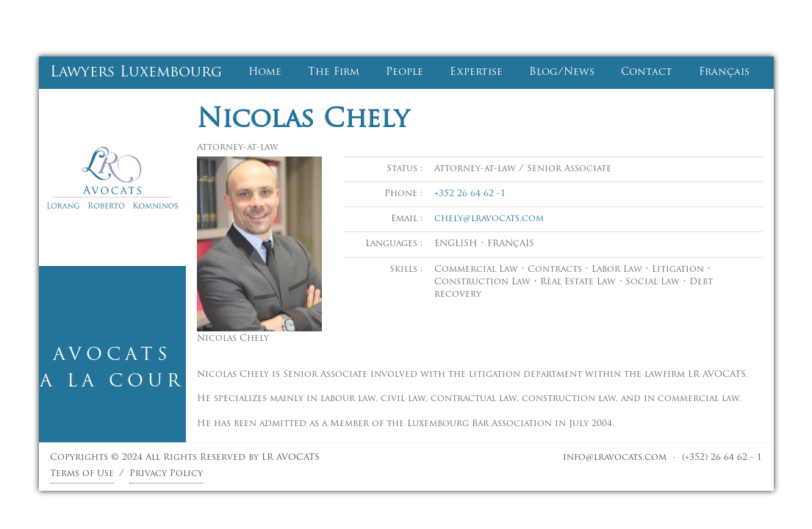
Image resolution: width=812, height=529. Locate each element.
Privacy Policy (166, 474)
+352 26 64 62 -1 (470, 194)
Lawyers (136, 73)
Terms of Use (82, 474)
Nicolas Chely (303, 120)
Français (724, 72)
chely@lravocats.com (489, 219)
